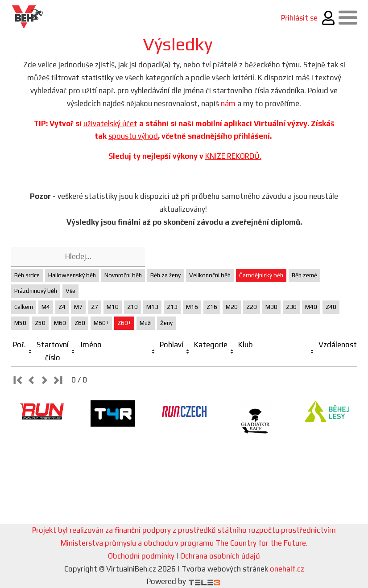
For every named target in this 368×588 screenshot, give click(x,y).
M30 (271, 307)
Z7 (95, 307)
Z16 (212, 307)
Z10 (132, 307)
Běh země (304, 275)
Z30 (291, 307)
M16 (192, 307)
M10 (113, 307)
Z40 (331, 307)
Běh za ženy (165, 275)
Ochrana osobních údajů (220, 556)
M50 (20, 323)
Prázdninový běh (36, 291)
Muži (146, 323)
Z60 (80, 323)
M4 (46, 307)
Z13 (172, 307)
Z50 (40, 323)
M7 (78, 307)
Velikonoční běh (210, 275)
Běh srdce (27, 275)
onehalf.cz (287, 569)
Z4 (62, 307)
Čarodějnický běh (261, 275)
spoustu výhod (133, 136)
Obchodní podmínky (141, 556)
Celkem (24, 307)
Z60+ (124, 323)
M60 (60, 323)
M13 (152, 307)
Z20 (252, 307)
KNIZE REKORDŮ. (233, 156)
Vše (70, 291)
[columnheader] (23, 352)
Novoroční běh (123, 275)
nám (228, 103)
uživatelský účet (110, 123)
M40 (311, 307)
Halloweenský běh (72, 275)
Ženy (166, 323)
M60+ (101, 323)
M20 (232, 307)
